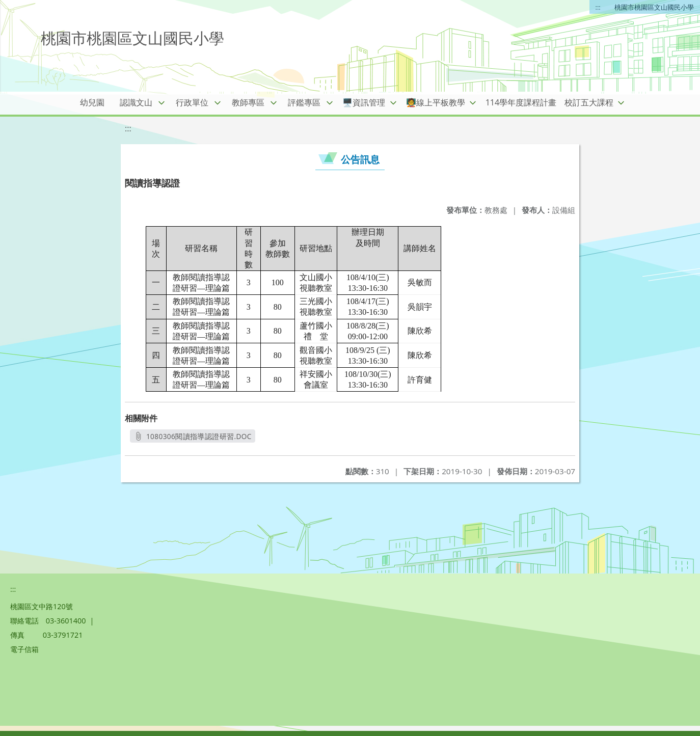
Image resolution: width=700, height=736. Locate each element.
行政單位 (192, 102)
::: (598, 7)
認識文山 (136, 102)
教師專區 (248, 102)
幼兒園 (92, 102)
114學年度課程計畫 (521, 102)
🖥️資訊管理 (364, 102)
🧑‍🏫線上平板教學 (436, 102)
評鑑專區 (304, 102)
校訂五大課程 (589, 102)
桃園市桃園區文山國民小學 (654, 7)
